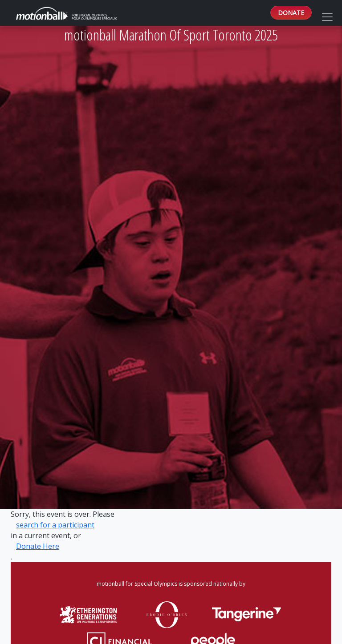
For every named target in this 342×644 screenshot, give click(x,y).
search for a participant (55, 525)
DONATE (291, 13)
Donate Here (38, 546)
